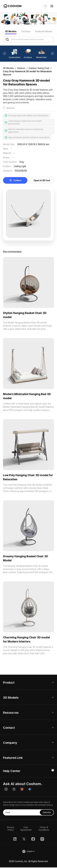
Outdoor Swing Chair (39, 68)
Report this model (15, 108)
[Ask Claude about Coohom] (22, 790)
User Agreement (26, 829)
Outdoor (21, 68)
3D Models (11, 31)
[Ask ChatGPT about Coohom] (6, 790)
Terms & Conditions (44, 829)
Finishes (26, 31)
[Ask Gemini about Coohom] (30, 790)
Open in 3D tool (42, 181)
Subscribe (47, 813)
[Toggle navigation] (52, 6)
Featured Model (44, 31)
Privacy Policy (11, 829)
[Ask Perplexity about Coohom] (14, 790)
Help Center (12, 772)
